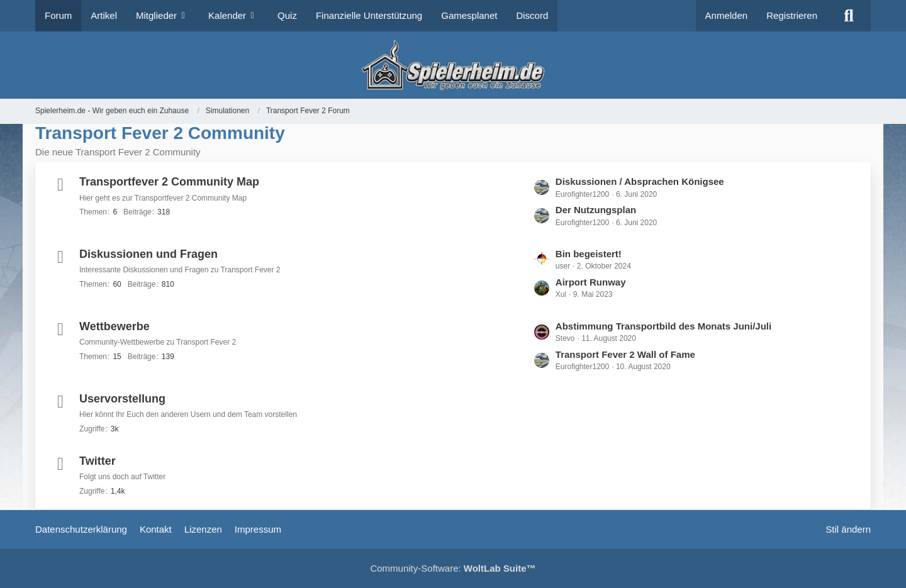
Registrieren (792, 15)
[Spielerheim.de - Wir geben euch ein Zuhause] (453, 65)
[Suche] (849, 16)
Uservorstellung (122, 399)
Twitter (98, 461)
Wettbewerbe (115, 326)
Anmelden (727, 15)
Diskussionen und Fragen (148, 254)
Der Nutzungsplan (596, 210)
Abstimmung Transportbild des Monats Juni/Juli (663, 326)
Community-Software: (453, 568)
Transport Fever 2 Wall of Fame (625, 354)
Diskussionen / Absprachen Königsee (640, 181)
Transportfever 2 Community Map (169, 182)
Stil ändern (848, 529)
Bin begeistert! (589, 254)
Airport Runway (591, 282)
